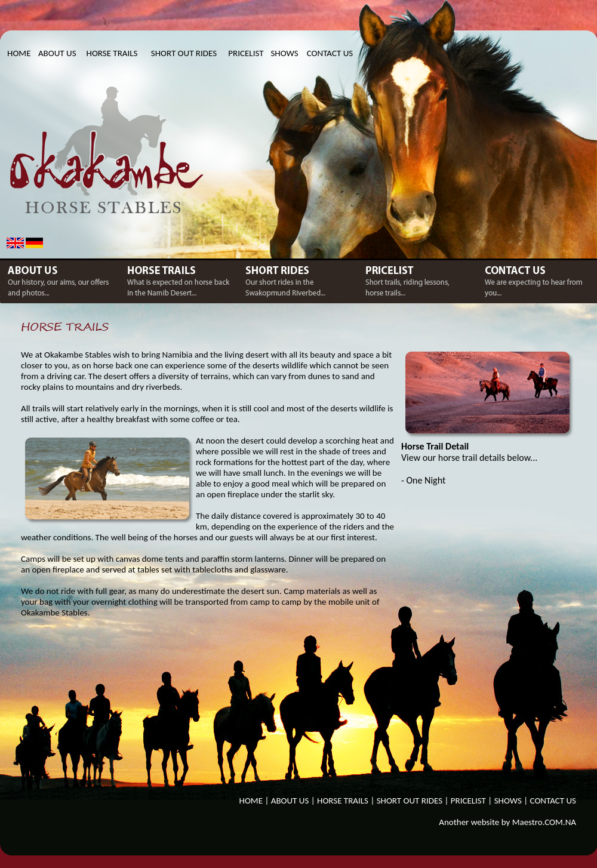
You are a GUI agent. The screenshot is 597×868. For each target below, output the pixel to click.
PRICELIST (246, 53)
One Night (426, 480)
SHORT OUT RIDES (184, 53)
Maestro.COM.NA (544, 822)
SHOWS (284, 53)
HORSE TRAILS (112, 53)
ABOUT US (57, 53)
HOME (19, 53)
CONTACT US (330, 53)
